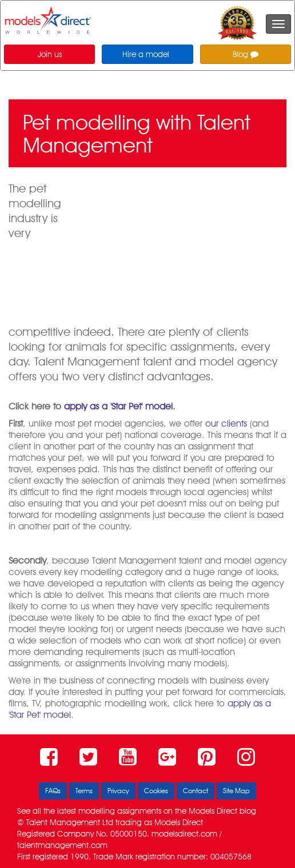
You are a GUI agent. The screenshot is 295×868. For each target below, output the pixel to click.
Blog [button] (246, 54)
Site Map (236, 791)
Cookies (156, 791)
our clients (226, 423)
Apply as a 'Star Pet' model (237, 302)
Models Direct (213, 811)
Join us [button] (50, 54)
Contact (196, 791)
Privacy (118, 791)
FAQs (53, 791)
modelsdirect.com (184, 834)
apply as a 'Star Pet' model (118, 406)
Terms (84, 791)
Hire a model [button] (146, 54)
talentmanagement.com (62, 845)
